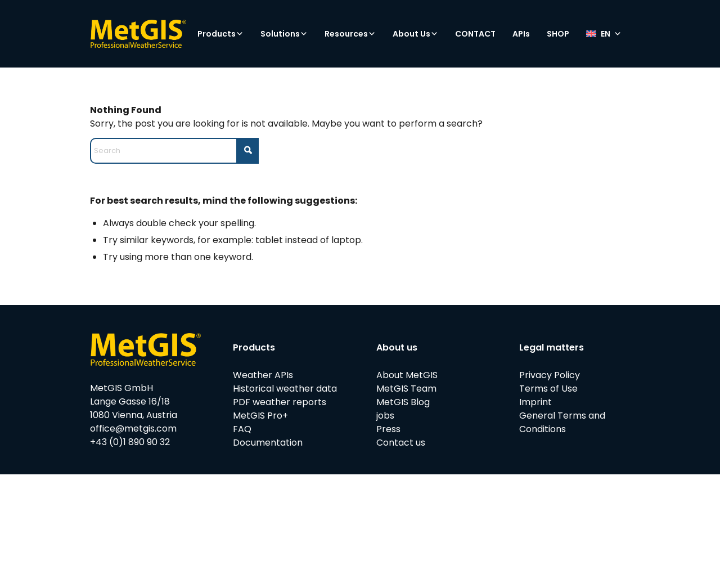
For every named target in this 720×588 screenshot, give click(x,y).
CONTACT (475, 34)
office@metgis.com (133, 428)
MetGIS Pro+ (260, 416)
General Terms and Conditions (562, 422)
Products (220, 34)
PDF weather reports (280, 402)
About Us (415, 34)
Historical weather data (285, 389)
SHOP (558, 34)
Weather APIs (263, 375)
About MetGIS (407, 375)
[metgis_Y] (138, 34)
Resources (350, 34)
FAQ (242, 429)
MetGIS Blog (403, 402)
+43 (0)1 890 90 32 (130, 442)
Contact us (401, 443)
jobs (385, 416)
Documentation (268, 443)
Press (388, 429)
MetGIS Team (406, 389)
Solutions (284, 34)
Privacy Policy (550, 375)
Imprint (535, 402)
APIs (521, 34)
